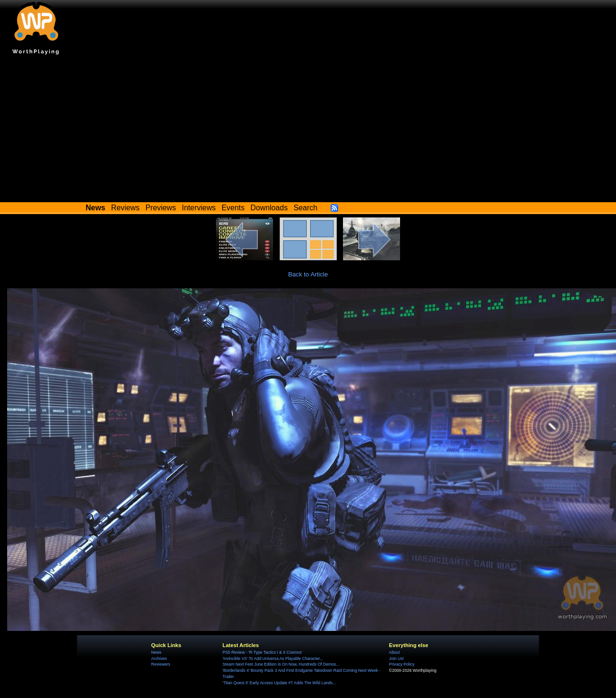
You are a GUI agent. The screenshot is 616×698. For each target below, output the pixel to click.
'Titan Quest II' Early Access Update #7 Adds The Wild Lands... (279, 683)
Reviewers (161, 664)
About (394, 652)
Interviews (199, 208)
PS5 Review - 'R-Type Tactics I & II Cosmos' (263, 652)
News (156, 652)
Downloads (269, 208)
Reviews (126, 208)
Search (305, 208)
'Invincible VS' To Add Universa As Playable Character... (273, 659)
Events (233, 208)
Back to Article (308, 274)
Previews (161, 208)
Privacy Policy (402, 664)
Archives (159, 659)
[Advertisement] (308, 131)
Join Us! (396, 659)
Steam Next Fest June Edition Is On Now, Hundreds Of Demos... (281, 664)
